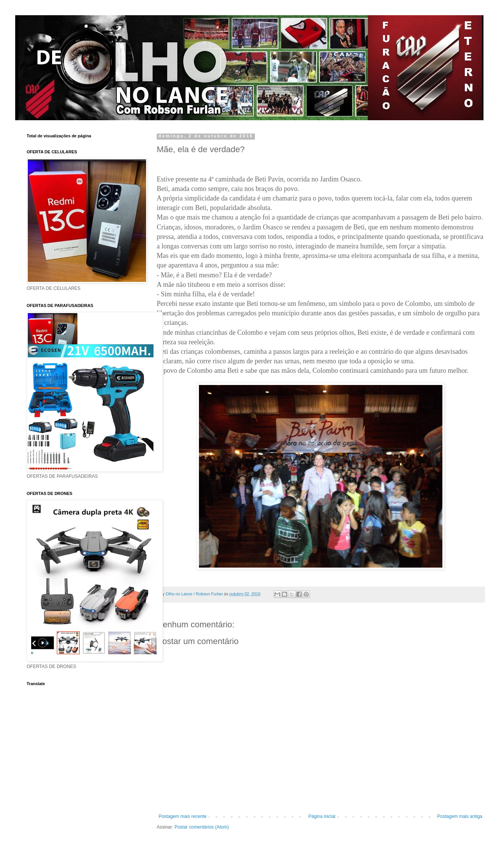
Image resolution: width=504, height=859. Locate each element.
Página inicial (322, 816)
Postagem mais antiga (460, 816)
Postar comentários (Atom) (202, 827)
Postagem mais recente (183, 816)
